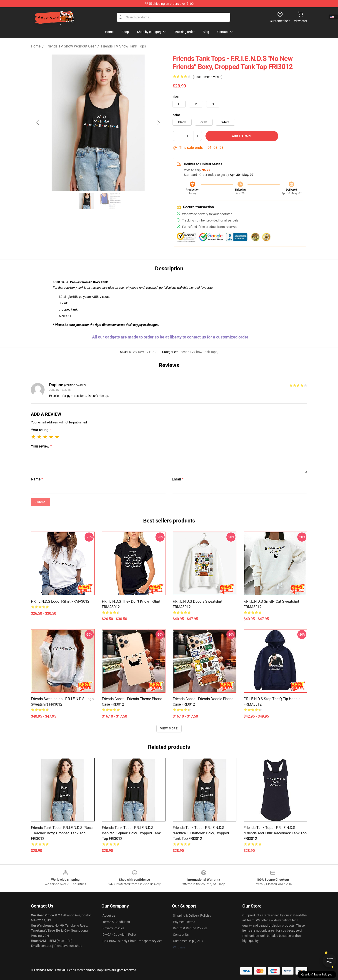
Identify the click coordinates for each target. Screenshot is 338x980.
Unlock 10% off (329, 960)
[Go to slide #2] (110, 201)
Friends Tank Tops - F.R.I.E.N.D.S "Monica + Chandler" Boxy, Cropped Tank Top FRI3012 (201, 833)
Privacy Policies (113, 928)
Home (36, 46)
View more (169, 729)
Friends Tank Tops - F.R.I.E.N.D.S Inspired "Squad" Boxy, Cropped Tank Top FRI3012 (131, 833)
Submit (40, 502)
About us (109, 915)
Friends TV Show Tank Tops (123, 46)
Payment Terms (184, 922)
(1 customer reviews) (208, 77)
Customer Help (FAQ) (188, 941)
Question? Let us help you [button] (317, 975)
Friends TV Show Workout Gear (71, 46)
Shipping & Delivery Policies (192, 915)
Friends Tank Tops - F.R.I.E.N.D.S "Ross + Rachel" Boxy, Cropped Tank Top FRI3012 (62, 833)
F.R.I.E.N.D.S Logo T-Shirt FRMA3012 (60, 601)
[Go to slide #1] (86, 201)
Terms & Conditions (116, 922)
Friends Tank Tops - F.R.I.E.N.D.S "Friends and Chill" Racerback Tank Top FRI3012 (275, 833)
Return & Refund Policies (190, 928)
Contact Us (181, 935)
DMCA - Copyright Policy (120, 935)
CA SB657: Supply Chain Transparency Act (132, 941)
